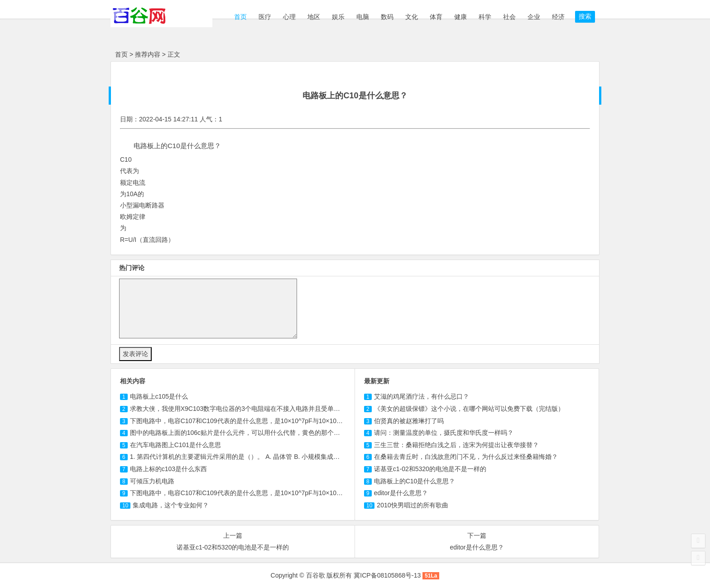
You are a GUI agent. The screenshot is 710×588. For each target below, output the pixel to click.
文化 (412, 17)
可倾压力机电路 (152, 481)
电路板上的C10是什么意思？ (415, 481)
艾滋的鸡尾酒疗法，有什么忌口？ (422, 396)
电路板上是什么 (159, 396)
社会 (509, 17)
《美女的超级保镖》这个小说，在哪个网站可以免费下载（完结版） (469, 409)
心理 (289, 17)
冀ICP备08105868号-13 (387, 575)
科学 (485, 17)
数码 (387, 17)
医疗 (265, 17)
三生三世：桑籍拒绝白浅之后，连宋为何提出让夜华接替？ (456, 445)
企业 (534, 17)
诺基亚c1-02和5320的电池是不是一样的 (430, 469)
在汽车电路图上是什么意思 (175, 445)
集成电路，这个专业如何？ (171, 505)
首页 (240, 17)
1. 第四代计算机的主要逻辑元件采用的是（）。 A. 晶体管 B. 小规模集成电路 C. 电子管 (252, 457)
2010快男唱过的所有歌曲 (412, 505)
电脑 (363, 17)
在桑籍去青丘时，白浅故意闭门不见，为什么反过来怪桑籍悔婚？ (466, 457)
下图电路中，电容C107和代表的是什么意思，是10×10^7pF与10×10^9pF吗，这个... (256, 421)
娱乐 (338, 17)
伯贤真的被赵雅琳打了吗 (409, 421)
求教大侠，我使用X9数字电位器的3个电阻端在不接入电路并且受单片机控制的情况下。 (260, 409)
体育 (436, 17)
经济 (558, 17)
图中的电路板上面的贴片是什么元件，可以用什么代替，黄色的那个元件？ (241, 433)
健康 (461, 17)
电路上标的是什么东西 (168, 469)
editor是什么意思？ (401, 493)
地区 (314, 17)
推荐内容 (148, 54)
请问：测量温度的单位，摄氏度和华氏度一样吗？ (444, 433)
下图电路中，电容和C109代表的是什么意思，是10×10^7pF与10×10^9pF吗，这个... (256, 493)
